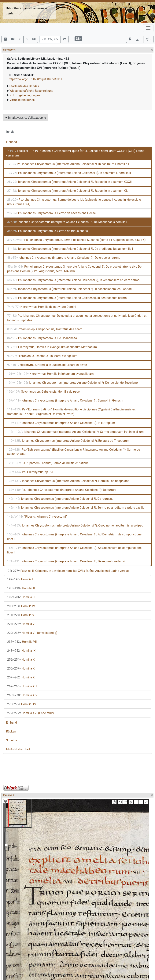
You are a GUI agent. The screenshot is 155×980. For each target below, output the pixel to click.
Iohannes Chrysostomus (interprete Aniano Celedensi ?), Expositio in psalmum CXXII (69, 182)
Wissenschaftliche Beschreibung (31, 91)
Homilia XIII (22, 686)
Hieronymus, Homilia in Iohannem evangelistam (50, 374)
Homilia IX (21, 651)
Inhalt (10, 132)
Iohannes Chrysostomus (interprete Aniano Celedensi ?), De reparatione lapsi (66, 561)
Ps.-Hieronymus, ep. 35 (30, 472)
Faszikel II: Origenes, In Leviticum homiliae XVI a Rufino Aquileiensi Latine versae (67, 571)
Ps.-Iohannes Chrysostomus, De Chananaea (42, 338)
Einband (11, 142)
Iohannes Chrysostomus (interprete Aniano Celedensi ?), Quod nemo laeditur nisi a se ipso (75, 525)
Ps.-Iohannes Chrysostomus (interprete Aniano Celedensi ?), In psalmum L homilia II (69, 173)
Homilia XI (21, 668)
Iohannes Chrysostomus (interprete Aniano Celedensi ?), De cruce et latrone (64, 258)
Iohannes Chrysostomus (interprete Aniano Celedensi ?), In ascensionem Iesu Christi (69, 289)
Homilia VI (21, 624)
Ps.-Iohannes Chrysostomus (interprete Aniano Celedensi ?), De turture (62, 490)
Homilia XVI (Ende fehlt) (30, 713)
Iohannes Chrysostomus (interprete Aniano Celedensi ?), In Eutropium (61, 423)
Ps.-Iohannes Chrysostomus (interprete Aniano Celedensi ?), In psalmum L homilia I (68, 164)
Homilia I (20, 579)
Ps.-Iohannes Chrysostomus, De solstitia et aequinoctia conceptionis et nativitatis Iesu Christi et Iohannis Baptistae (77, 318)
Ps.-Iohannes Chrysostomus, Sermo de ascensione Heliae (51, 213)
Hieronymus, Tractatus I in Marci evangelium (42, 356)
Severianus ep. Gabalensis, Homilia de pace (43, 392)
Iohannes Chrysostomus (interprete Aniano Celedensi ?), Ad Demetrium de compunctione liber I (74, 537)
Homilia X (21, 660)
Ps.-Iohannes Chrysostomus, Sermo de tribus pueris (48, 231)
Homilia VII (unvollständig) (32, 633)
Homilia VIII (22, 642)
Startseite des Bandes (24, 86)
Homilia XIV (22, 695)
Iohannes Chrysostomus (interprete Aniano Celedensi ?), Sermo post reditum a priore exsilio (76, 508)
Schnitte (12, 740)
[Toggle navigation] (148, 28)
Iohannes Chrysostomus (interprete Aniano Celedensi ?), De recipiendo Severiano (72, 383)
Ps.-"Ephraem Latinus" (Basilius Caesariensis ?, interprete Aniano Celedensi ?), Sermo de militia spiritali (74, 452)
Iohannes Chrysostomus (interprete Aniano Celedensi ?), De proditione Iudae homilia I (70, 249)
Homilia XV (22, 704)
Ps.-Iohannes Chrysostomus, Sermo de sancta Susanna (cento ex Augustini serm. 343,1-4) (76, 240)
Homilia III (21, 597)
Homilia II (21, 588)
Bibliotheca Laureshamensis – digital (26, 11)
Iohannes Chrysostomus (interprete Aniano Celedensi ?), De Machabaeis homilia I (67, 222)
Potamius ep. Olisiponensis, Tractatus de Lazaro (45, 329)
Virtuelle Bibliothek (22, 100)
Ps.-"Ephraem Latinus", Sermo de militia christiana (48, 463)
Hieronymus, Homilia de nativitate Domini (42, 307)
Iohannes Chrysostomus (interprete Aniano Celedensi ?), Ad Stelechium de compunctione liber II (74, 550)
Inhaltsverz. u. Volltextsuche (26, 118)
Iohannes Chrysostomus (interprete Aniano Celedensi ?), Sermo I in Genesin (65, 400)
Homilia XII (22, 677)
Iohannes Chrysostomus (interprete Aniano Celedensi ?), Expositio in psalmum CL (68, 191)
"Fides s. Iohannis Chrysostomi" (37, 517)
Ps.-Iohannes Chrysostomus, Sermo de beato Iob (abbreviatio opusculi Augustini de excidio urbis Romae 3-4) (74, 202)
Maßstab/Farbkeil (18, 749)
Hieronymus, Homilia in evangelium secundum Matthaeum (52, 347)
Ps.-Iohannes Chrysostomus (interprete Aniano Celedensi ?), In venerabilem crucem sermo (73, 280)
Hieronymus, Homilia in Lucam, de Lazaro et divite (47, 365)
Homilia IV (21, 606)
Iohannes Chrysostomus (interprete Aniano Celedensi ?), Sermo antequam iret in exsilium (75, 432)
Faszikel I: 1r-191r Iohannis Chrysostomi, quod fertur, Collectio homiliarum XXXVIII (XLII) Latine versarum (75, 153)
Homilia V (21, 615)
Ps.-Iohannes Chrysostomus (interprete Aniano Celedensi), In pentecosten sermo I (68, 298)
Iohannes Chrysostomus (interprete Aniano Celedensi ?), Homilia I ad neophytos (68, 481)
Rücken (11, 731)
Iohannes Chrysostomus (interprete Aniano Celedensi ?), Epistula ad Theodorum (68, 441)
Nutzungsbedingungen (25, 95)
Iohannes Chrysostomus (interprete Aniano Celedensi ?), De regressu (60, 499)
